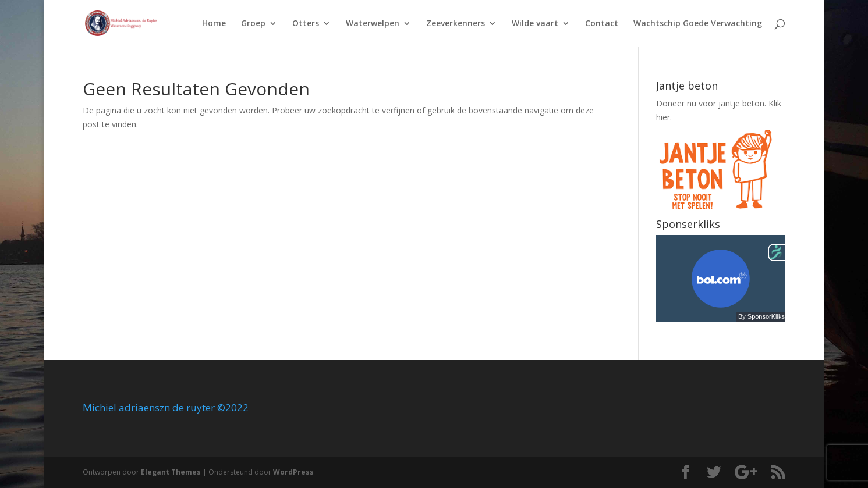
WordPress (293, 472)
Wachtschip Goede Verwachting (698, 24)
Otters (306, 24)
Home (214, 24)
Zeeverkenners (456, 24)
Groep (253, 24)
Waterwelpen (373, 24)
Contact (602, 24)
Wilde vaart (535, 24)
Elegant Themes (171, 472)
